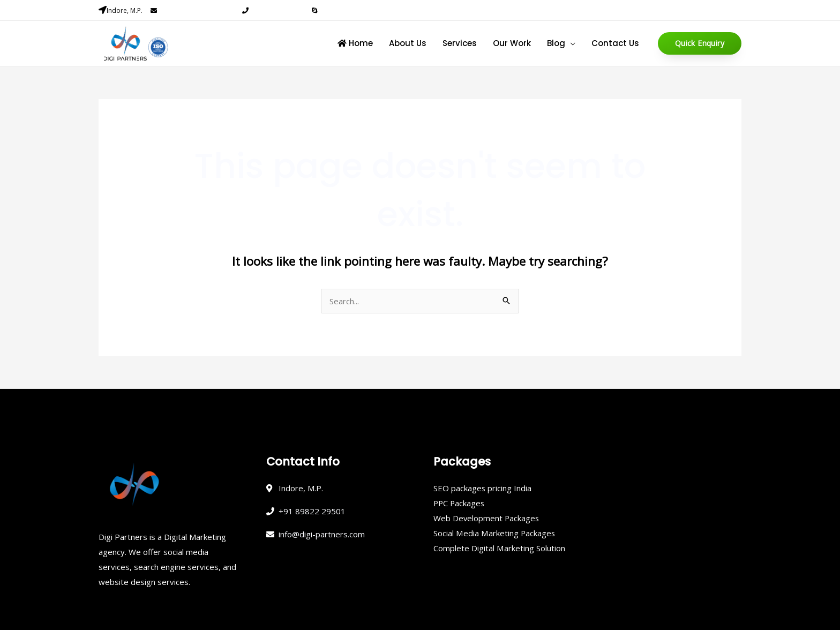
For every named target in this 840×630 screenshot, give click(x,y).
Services (460, 43)
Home (355, 43)
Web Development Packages (487, 518)
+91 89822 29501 (276, 10)
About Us (408, 43)
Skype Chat (336, 10)
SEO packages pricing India (483, 488)
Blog (556, 43)
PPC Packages (460, 503)
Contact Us (615, 43)
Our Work (512, 43)
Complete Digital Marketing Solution (499, 548)
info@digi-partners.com (196, 10)
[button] (700, 43)
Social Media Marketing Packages (494, 533)
